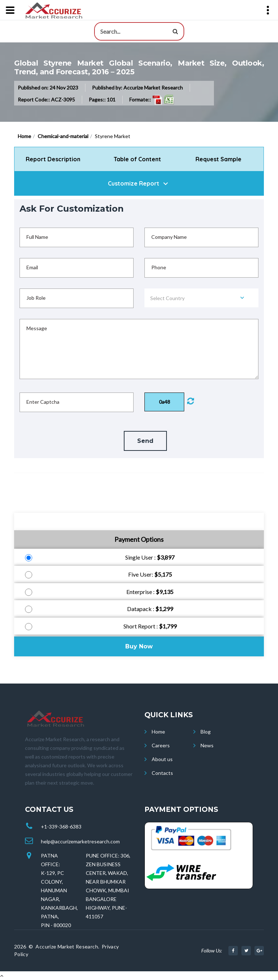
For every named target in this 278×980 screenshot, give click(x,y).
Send (145, 441)
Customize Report (134, 183)
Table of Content (138, 159)
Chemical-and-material (63, 136)
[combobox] (201, 298)
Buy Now (139, 646)
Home (24, 136)
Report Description (53, 159)
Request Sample (218, 159)
